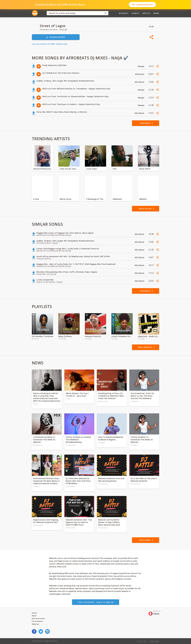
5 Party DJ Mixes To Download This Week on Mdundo (142, 440)
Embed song (61, 44)
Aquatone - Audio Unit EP (149, 336)
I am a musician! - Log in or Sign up (95, 602)
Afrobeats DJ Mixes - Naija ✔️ (53, 29)
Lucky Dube (91, 169)
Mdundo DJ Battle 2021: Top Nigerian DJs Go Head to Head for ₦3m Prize (79, 522)
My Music (124, 13)
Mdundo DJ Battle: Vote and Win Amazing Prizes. (111, 480)
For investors (37, 621)
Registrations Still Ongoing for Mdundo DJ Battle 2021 (46, 521)
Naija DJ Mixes (65, 336)
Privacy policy (154, 641)
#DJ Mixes (140, 82)
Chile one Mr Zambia (69, 169)
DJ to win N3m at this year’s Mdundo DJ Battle (144, 480)
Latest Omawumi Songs (122, 336)
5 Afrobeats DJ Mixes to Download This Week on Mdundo (44, 440)
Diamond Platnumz (42, 169)
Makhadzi (117, 199)
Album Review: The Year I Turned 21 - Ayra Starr (77, 395)
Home (34, 613)
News (34, 616)
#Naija (141, 66)
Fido (115, 169)
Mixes (156, 13)
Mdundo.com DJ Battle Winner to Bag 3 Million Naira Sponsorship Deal (109, 522)
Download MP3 (56, 37)
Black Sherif (145, 169)
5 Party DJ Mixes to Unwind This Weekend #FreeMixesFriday (78, 440)
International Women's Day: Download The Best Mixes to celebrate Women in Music (46, 481)
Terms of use (141, 641)
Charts (135, 13)
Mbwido (143, 199)
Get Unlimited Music (142, 5)
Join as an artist (38, 618)
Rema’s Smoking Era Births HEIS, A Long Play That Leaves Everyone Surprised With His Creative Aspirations (47, 397)
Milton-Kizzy (66, 199)
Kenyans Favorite (93, 336)
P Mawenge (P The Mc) (95, 199)
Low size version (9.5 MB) (43, 44)
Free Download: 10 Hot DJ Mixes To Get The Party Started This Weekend (142, 396)
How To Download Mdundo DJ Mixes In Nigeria (111, 438)
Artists (146, 13)
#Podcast (140, 74)
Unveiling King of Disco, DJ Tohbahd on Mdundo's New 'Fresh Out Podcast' (111, 396)
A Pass (36, 199)
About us (35, 624)
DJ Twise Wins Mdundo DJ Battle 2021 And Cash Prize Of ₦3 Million (78, 481)
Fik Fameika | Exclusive (42, 336)
